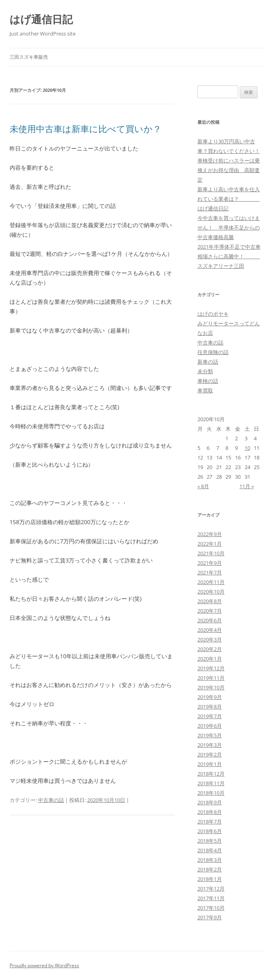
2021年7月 (210, 572)
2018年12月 (211, 774)
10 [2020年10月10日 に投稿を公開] (247, 448)
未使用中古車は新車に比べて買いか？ (86, 129)
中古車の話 (51, 800)
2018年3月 (210, 860)
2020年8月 (210, 601)
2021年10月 (211, 553)
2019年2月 (210, 754)
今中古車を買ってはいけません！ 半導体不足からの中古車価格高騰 (229, 228)
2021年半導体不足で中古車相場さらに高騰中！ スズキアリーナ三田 (229, 256)
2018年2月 (210, 869)
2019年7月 (210, 716)
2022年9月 (210, 534)
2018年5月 (210, 841)
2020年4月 (210, 630)
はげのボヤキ (213, 314)
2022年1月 (210, 544)
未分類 (205, 371)
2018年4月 (210, 850)
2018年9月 (210, 802)
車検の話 (208, 381)
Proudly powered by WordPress (44, 965)
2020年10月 (211, 592)
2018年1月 (210, 879)
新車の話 (208, 362)
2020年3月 (210, 639)
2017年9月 (210, 917)
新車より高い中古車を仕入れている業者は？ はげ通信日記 (229, 199)
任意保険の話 (213, 352)
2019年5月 (210, 735)
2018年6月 (210, 831)
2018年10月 (211, 793)
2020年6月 (210, 620)
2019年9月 (210, 697)
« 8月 (203, 486)
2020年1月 (210, 659)
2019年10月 (211, 687)
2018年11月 (211, 783)
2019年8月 (210, 707)
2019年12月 (211, 668)
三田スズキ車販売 (29, 57)
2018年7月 (210, 822)
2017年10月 (211, 908)
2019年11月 (211, 678)
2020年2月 (210, 649)
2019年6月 (210, 726)
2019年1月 (210, 764)
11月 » (247, 486)
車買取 (205, 390)
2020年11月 (211, 582)
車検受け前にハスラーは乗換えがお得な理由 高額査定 (229, 170)
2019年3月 (210, 745)
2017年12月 (211, 889)
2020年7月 (210, 611)
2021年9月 (210, 563)
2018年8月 (210, 812)
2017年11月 (211, 898)
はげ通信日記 (41, 19)
